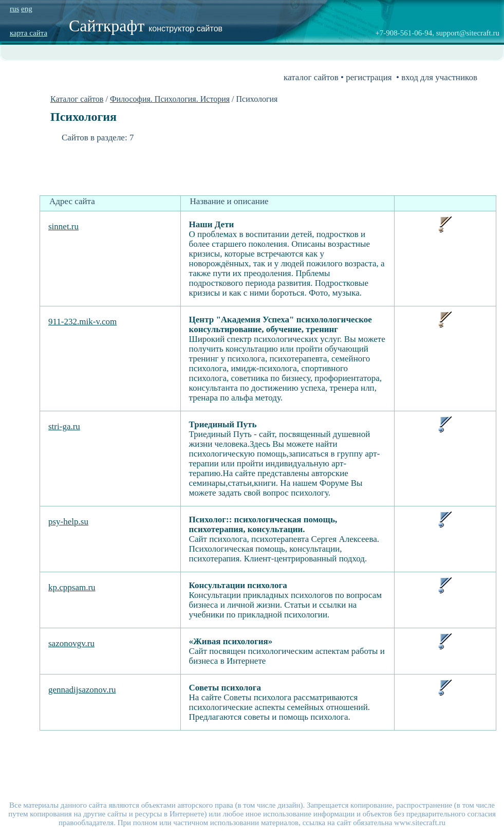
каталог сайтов (311, 77)
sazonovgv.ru (71, 643)
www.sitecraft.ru (420, 823)
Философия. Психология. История (170, 99)
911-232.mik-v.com (82, 322)
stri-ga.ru (64, 426)
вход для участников (439, 77)
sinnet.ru (63, 226)
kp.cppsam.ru (72, 587)
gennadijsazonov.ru (82, 690)
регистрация (369, 77)
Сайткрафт (109, 26)
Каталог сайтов (77, 99)
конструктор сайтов (185, 29)
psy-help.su (68, 522)
